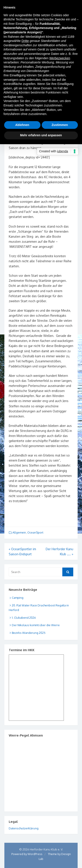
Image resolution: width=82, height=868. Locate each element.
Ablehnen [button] (22, 125)
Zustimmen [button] (60, 125)
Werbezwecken (60, 58)
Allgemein (19, 532)
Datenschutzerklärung (24, 828)
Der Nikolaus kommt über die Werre (36, 625)
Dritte (25, 41)
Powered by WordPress (27, 854)
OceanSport (35, 532)
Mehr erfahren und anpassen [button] (41, 135)
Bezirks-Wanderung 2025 (29, 633)
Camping (18, 598)
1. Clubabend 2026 (24, 618)
